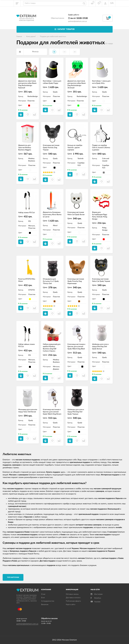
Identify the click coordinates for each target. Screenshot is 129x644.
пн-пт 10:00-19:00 (78, 18)
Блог (43, 598)
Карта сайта (71, 605)
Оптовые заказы (72, 594)
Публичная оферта (73, 601)
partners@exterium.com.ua (77, 21)
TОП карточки (13, 577)
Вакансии (45, 605)
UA (112, 3)
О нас (43, 594)
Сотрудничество (48, 601)
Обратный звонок (58, 18)
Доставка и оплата (73, 598)
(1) (54, 172)
